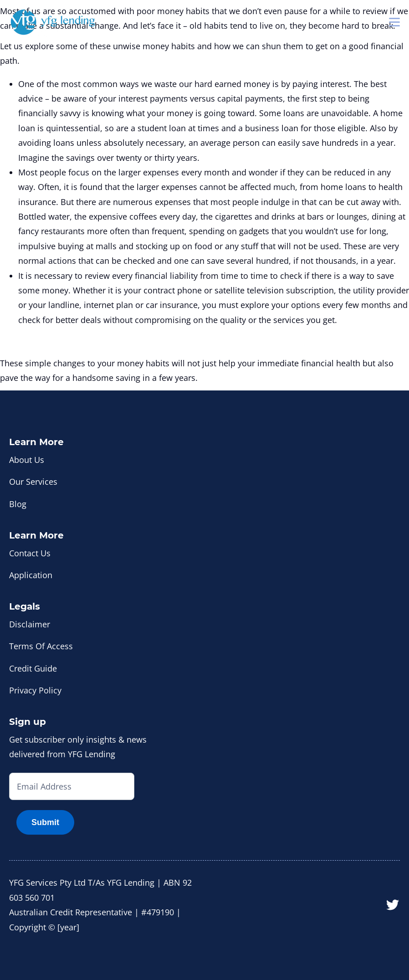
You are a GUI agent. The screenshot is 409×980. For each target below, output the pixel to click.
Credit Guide (33, 668)
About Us (27, 460)
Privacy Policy (35, 690)
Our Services (33, 482)
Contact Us (30, 553)
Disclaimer (30, 624)
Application (31, 575)
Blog (18, 504)
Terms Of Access (41, 646)
